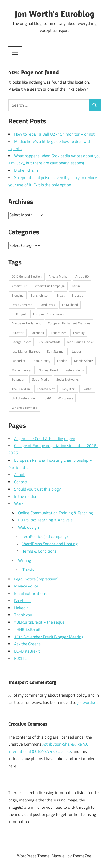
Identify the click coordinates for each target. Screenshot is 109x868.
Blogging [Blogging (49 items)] (18, 295)
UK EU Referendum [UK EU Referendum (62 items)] (25, 398)
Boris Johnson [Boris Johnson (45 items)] (40, 295)
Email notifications (30, 593)
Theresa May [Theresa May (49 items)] (46, 389)
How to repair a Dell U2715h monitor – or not (54, 134)
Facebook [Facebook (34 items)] (37, 333)
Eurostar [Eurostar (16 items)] (18, 333)
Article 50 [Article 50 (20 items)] (82, 276)
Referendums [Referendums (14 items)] (75, 370)
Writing (25, 560)
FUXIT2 (20, 658)
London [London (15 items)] (62, 361)
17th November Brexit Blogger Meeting (49, 637)
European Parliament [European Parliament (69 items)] (26, 323)
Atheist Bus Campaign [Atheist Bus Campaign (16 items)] (50, 286)
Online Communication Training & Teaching (56, 513)
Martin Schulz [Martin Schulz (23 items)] (84, 361)
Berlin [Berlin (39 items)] (76, 286)
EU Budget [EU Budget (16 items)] (19, 314)
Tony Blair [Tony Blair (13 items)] (68, 389)
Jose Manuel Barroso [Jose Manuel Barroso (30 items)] (26, 351)
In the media (25, 496)
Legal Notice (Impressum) (36, 579)
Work (19, 503)
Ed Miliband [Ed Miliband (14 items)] (70, 305)
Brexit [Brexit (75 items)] (61, 295)
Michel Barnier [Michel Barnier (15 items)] (22, 370)
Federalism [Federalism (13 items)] (59, 333)
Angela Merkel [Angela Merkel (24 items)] (59, 276)
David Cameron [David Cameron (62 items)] (22, 305)
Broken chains (26, 170)
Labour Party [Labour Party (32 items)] (41, 361)
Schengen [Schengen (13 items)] (18, 379)
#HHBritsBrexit (27, 630)
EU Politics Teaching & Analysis (45, 520)
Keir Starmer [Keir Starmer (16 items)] (56, 351)
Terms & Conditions (39, 551)
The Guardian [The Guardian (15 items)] (21, 389)
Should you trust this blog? (37, 489)
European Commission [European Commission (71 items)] (48, 314)
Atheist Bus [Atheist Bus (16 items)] (20, 286)
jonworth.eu (88, 702)
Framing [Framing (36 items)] (79, 333)
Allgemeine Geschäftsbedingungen (45, 439)
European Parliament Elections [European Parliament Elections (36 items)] (69, 323)
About (19, 475)
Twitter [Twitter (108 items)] (87, 389)
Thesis (28, 570)
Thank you (23, 615)
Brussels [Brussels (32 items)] (78, 295)
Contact (21, 482)
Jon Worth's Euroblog (55, 13)
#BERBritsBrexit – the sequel (40, 622)
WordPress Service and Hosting (50, 544)
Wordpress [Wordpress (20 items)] (65, 398)
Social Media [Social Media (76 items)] (41, 379)
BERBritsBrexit (27, 651)
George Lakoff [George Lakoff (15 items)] (21, 342)
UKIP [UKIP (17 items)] (48, 398)
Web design (29, 527)
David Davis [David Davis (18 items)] (47, 305)
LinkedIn (21, 608)
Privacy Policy (26, 586)
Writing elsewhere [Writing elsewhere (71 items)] (24, 408)
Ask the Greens (27, 644)
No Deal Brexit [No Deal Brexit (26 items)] (49, 370)
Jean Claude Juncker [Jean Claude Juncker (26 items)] (81, 342)
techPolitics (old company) (45, 536)
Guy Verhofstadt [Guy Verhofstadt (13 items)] (49, 342)
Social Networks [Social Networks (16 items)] (68, 379)
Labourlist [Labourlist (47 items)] (18, 361)
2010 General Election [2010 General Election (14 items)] (27, 276)
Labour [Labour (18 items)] (77, 351)
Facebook (22, 601)
